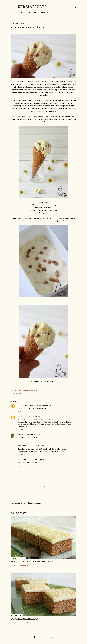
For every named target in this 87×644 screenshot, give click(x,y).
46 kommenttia (24, 566)
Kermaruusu (32, 7)
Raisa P (21, 417)
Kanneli (21, 434)
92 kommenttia (24, 623)
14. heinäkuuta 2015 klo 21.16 (34, 417)
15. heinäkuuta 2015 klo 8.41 (36, 446)
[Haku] (75, 6)
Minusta (44, 12)
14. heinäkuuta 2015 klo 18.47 (43, 405)
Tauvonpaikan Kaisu (25, 405)
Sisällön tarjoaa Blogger (43, 637)
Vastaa (20, 412)
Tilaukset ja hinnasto (28, 12)
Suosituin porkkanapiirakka (32, 561)
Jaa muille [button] (14, 390)
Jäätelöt (18, 393)
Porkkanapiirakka (25, 619)
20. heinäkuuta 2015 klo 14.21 (36, 459)
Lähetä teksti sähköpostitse (28, 390)
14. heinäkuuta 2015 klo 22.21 (34, 434)
